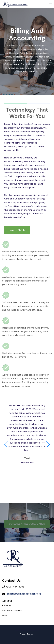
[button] (6, 444)
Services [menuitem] (7, 606)
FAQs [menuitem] (5, 615)
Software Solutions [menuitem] (12, 611)
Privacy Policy (26, 634)
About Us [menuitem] (7, 601)
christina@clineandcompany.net (24, 594)
